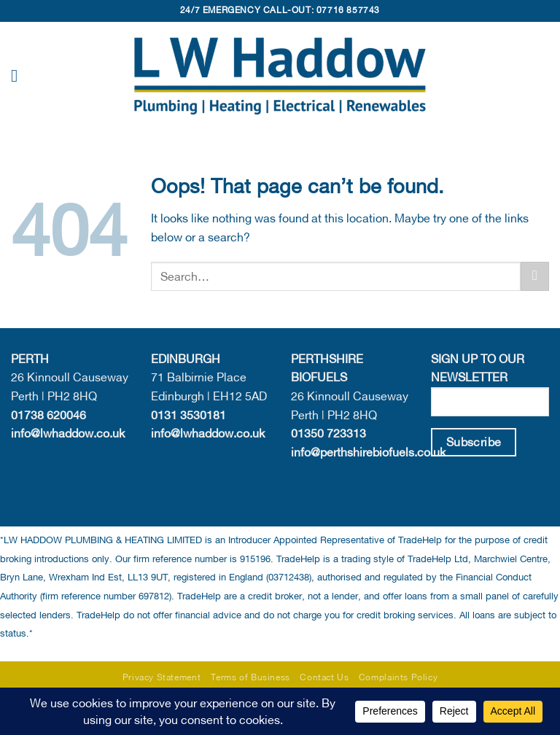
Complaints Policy (398, 677)
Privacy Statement (162, 677)
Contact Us (324, 677)
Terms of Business (250, 677)
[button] (20, 75)
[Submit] (535, 276)
